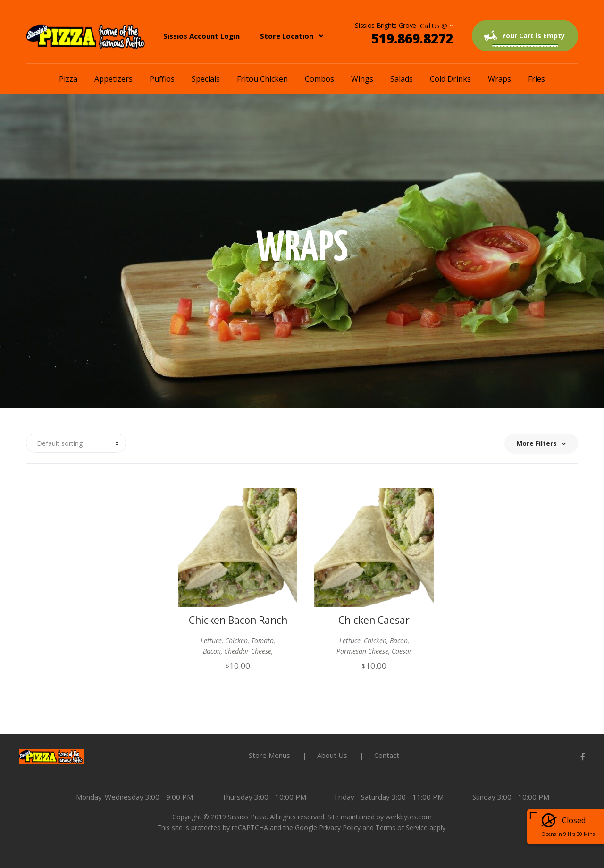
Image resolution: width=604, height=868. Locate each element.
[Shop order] (76, 443)
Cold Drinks (450, 79)
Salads (402, 79)
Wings (362, 79)
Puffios (162, 79)
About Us (332, 755)
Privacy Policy (340, 828)
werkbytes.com (409, 817)
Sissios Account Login (201, 36)
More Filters (541, 443)
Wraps (499, 79)
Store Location (287, 36)
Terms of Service (402, 828)
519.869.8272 (412, 38)
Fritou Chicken (262, 79)
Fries (537, 79)
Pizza (68, 79)
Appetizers (113, 79)
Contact (387, 755)
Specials (206, 79)
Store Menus (269, 755)
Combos (319, 79)
